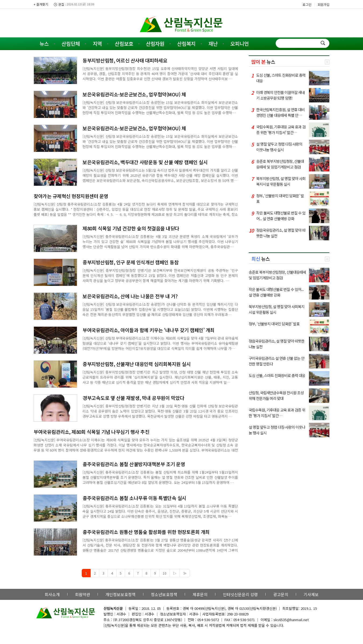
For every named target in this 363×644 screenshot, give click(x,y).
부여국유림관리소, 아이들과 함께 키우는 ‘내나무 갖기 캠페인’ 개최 (149, 330)
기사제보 (311, 594)
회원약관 (83, 594)
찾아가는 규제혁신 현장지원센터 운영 (71, 196)
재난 (213, 43)
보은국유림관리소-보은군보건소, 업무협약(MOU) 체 (134, 94)
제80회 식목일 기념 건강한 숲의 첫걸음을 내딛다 (131, 228)
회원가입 (323, 4)
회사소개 (52, 594)
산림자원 (155, 43)
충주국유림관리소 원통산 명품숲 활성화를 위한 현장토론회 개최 (146, 532)
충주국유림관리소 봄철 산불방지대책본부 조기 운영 (134, 464)
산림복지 (186, 43)
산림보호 (124, 43)
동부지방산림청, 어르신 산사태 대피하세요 (125, 60)
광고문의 (281, 594)
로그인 (307, 4)
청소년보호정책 (164, 594)
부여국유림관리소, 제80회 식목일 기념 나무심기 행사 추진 (91, 432)
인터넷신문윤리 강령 (240, 594)
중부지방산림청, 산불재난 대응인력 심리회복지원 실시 (137, 364)
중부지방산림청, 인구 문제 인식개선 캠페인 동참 (131, 262)
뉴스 (44, 43)
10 (165, 573)
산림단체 (71, 43)
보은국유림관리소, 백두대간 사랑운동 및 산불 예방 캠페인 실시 (145, 162)
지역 (97, 43)
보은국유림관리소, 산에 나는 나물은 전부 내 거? (130, 296)
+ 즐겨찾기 (41, 4)
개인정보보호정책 (120, 594)
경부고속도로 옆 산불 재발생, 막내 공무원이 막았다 (133, 398)
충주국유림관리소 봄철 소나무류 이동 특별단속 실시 (134, 498)
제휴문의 (200, 594)
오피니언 (240, 43)
